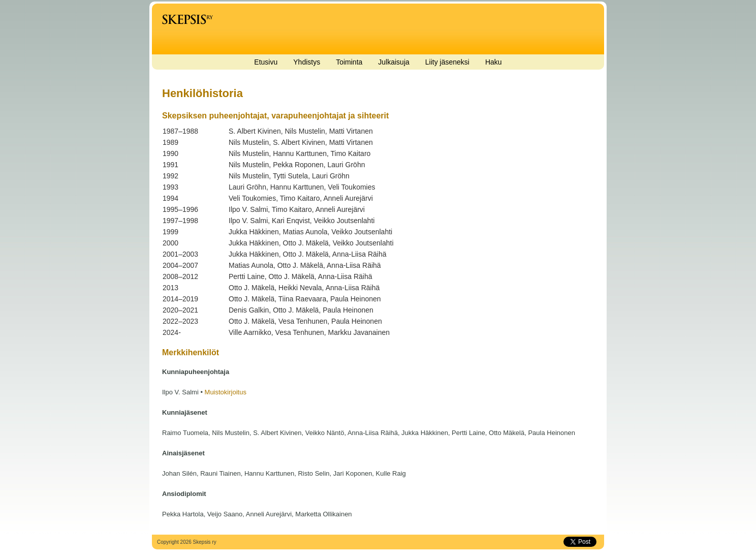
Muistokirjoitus (226, 392)
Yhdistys (307, 62)
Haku (494, 62)
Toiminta (349, 62)
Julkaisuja (393, 62)
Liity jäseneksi (447, 62)
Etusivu (266, 62)
